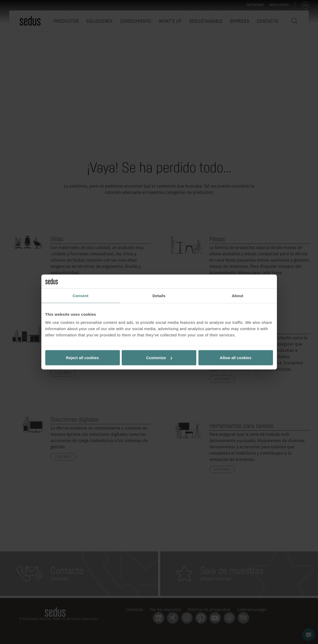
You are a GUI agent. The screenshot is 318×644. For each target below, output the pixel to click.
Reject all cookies (82, 358)
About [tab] (238, 295)
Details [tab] (159, 295)
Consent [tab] (80, 295)
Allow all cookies (236, 358)
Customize (159, 358)
